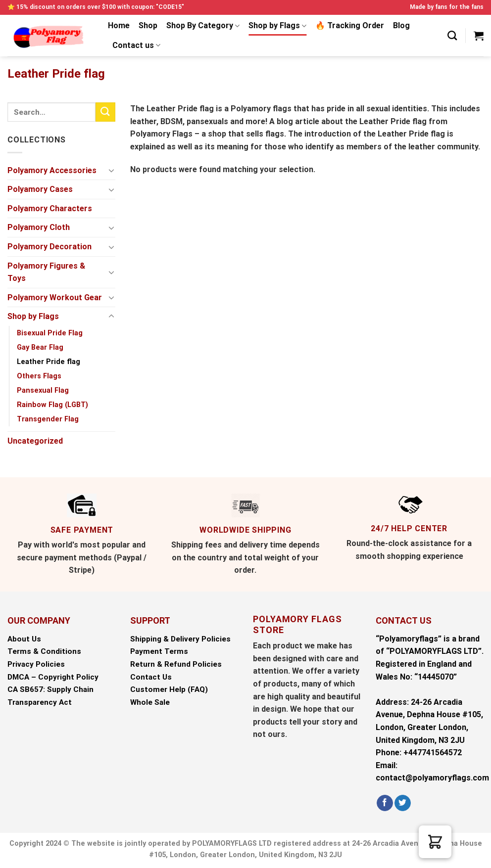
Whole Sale (150, 702)
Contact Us (151, 677)
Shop (148, 25)
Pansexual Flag (43, 390)
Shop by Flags (277, 26)
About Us (24, 639)
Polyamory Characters (50, 208)
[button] (435, 842)
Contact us (136, 46)
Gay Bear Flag (40, 347)
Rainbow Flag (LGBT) (52, 405)
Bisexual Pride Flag (50, 333)
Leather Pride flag (49, 362)
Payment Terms (159, 651)
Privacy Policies (36, 664)
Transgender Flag (48, 419)
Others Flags (39, 376)
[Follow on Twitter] (403, 803)
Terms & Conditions (44, 651)
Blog (401, 25)
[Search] (452, 35)
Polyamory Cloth (39, 227)
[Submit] (105, 112)
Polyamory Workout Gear (55, 297)
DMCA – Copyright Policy (53, 677)
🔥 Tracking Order (350, 25)
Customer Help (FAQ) (169, 689)
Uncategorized (35, 441)
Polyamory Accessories (52, 170)
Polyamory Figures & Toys (46, 272)
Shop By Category (203, 26)
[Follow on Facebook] (385, 803)
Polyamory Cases (40, 189)
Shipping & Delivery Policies (180, 639)
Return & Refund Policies (176, 664)
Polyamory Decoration (49, 247)
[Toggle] (111, 170)
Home (119, 25)
